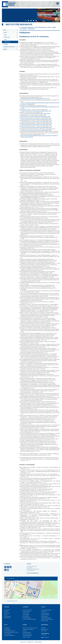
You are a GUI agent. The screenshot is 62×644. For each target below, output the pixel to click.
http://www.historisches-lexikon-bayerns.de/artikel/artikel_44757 (37, 111)
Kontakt (29, 564)
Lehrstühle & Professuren (9, 47)
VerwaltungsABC (27, 618)
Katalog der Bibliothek (9, 635)
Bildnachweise (45, 629)
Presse (24, 631)
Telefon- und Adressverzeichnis (30, 628)
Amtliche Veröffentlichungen (29, 619)
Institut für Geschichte (19, 25)
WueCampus (7, 629)
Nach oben (44, 631)
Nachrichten (26, 613)
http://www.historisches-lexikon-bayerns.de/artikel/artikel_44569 (37, 119)
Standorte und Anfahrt (28, 630)
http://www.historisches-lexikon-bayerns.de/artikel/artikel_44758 (35, 114)
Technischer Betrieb (27, 636)
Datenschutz (30, 642)
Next (57, 15)
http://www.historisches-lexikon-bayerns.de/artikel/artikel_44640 (35, 116)
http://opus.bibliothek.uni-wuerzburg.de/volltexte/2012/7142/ (36, 99)
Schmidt (6, 44)
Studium (5, 49)
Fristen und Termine (27, 610)
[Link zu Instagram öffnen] (5, 567)
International (7, 618)
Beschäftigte (26, 616)
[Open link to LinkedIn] (10, 567)
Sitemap (43, 628)
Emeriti (5, 33)
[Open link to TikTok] (8, 567)
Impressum (23, 642)
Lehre (5, 39)
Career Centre (45, 621)
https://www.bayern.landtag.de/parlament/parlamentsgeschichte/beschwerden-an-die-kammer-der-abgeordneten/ (40, 103)
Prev (5, 15)
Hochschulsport (45, 613)
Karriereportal (26, 615)
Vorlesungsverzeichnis (9, 631)
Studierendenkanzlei (46, 618)
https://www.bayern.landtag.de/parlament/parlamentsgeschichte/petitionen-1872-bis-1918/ (40, 108)
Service (43, 607)
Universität (7, 610)
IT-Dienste (44, 612)
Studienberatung (45, 615)
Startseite (7, 607)
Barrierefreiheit (38, 642)
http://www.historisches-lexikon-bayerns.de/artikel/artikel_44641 (37, 125)
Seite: (42, 637)
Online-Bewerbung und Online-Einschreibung (11, 633)
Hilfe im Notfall (26, 637)
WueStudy (7, 628)
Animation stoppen (55, 21)
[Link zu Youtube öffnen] (8, 570)
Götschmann (7, 37)
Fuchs (5, 35)
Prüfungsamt (44, 616)
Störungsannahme (27, 634)
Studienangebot (26, 612)
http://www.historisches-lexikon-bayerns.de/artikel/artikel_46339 (37, 122)
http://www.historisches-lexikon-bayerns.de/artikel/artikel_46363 (37, 127)
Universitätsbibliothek (46, 610)
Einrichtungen (7, 616)
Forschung (7, 613)
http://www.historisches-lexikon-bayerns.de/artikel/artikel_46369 (37, 130)
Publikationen (7, 42)
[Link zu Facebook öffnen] (5, 570)
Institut (5, 30)
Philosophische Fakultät (27, 27)
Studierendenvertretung (47, 619)
